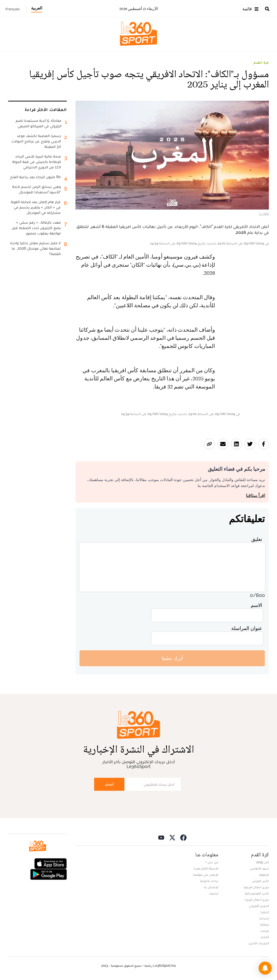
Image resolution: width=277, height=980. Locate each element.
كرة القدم (261, 63)
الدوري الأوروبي (259, 906)
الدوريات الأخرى (259, 943)
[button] (265, 968)
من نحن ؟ (212, 862)
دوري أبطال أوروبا (257, 900)
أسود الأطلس (259, 868)
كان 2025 (263, 862)
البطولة (264, 875)
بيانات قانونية (209, 881)
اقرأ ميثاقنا (255, 496)
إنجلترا (265, 912)
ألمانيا (265, 937)
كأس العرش (260, 881)
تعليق (257, 539)
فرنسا (265, 931)
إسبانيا (264, 918)
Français (13, 9)
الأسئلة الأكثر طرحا (206, 868)
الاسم (256, 605)
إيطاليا (264, 925)
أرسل (109, 784)
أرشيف (214, 893)
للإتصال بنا (211, 887)
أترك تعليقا (172, 658)
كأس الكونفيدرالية (257, 893)
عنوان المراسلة (247, 628)
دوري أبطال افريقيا (256, 887)
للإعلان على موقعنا (206, 875)
